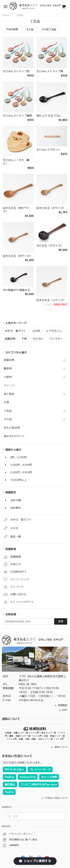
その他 (8, 419)
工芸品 (8, 411)
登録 (61, 621)
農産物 (8, 368)
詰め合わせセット (14, 436)
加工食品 (9, 394)
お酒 (6, 402)
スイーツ (9, 385)
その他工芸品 (49, 29)
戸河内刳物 (12, 29)
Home (6, 15)
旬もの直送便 (12, 428)
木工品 (30, 29)
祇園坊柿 (9, 360)
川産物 (8, 377)
